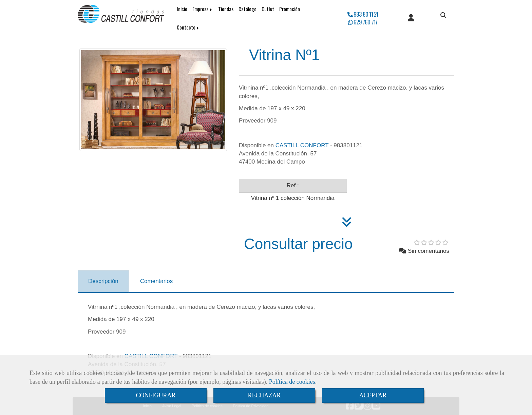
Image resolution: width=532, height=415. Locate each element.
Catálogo (248, 9)
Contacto (188, 27)
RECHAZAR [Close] (264, 395)
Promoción (290, 9)
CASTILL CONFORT (302, 145)
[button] (411, 18)
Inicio (182, 9)
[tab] (103, 281)
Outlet (268, 9)
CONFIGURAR (156, 395)
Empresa (203, 9)
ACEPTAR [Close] (373, 395)
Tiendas (226, 9)
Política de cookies (292, 382)
